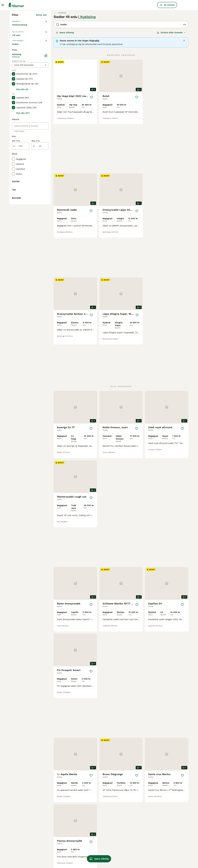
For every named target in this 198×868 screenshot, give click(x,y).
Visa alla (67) (23, 224)
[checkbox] (13, 115)
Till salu (18, 93)
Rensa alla (41, 67)
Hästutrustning (20, 80)
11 (131, 778)
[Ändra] (46, 167)
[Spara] (92, 150)
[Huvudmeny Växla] (3, 5)
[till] (40, 258)
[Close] (184, 93)
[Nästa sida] (147, 778)
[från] (21, 258)
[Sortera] (171, 85)
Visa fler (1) (41, 356)
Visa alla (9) (22, 201)
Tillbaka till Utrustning (24, 73)
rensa (44, 100)
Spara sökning (65, 85)
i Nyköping (87, 69)
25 (140, 778)
